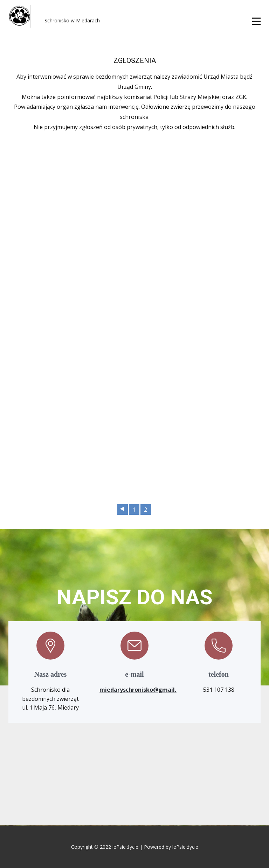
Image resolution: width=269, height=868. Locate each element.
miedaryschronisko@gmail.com (144, 690)
